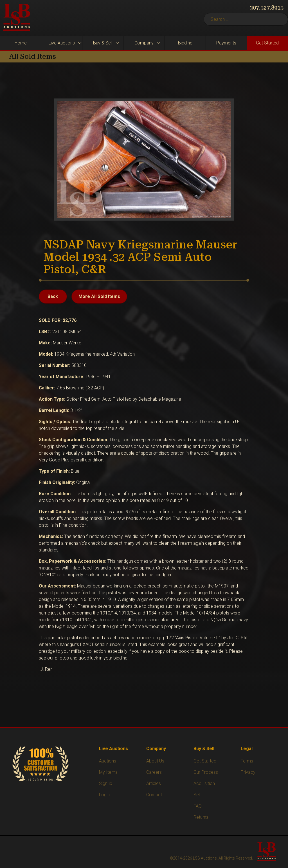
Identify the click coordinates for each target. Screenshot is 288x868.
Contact (154, 795)
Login (104, 795)
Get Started (205, 761)
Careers (154, 772)
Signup (106, 783)
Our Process (206, 772)
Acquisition (204, 783)
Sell (197, 795)
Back (53, 296)
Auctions (108, 761)
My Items (108, 772)
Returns (201, 817)
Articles (154, 783)
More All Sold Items (99, 296)
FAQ (198, 806)
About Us (155, 761)
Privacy (248, 772)
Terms (247, 761)
